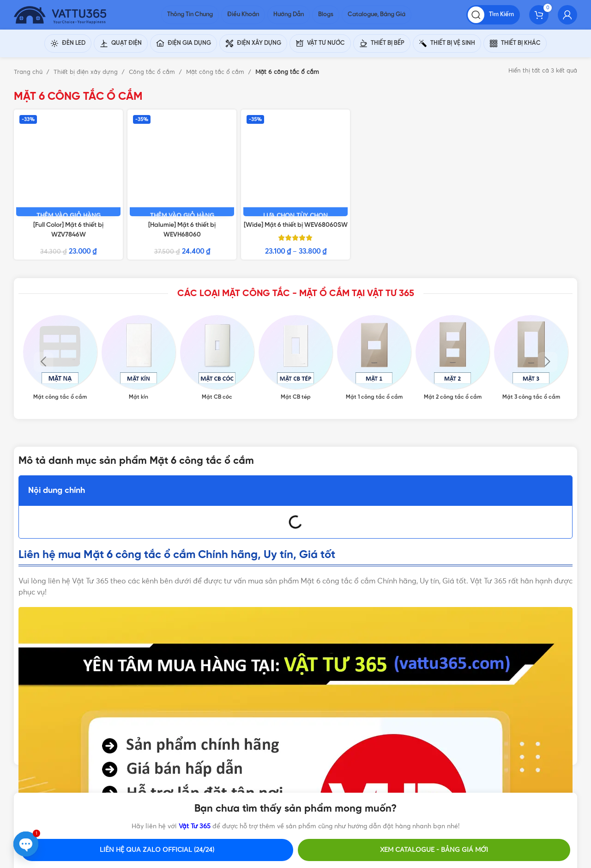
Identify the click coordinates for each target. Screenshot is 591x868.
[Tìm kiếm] (493, 18)
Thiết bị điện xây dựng (87, 80)
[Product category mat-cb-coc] (217, 290)
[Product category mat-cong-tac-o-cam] (60, 290)
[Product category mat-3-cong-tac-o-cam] (531, 290)
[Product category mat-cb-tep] (295, 290)
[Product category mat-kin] (139, 290)
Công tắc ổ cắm (153, 80)
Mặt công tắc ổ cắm (216, 80)
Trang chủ (29, 80)
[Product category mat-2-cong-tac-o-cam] (452, 290)
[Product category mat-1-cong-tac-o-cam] (374, 290)
